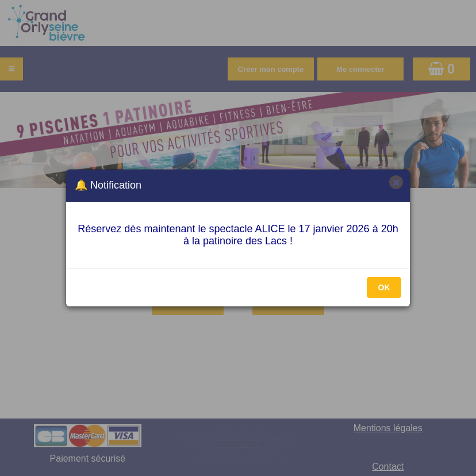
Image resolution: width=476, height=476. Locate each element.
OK (384, 287)
